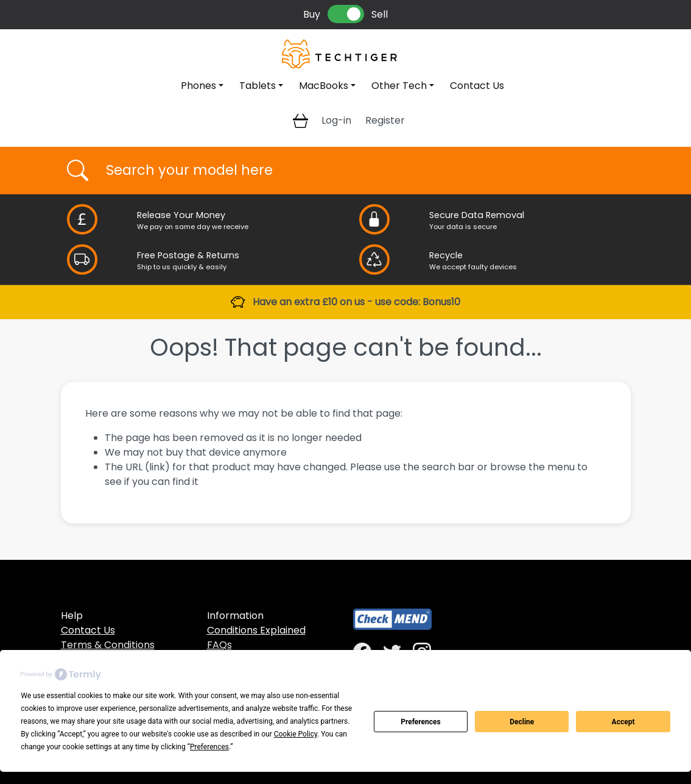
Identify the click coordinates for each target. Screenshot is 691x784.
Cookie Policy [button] (296, 734)
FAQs (219, 645)
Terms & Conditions (108, 645)
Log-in (336, 120)
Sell (380, 14)
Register (385, 120)
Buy (312, 14)
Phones (198, 86)
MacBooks (324, 86)
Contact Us (477, 86)
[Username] (356, 171)
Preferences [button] (209, 747)
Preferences (421, 722)
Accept (623, 722)
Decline (522, 722)
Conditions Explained (256, 630)
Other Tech (399, 86)
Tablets (258, 86)
